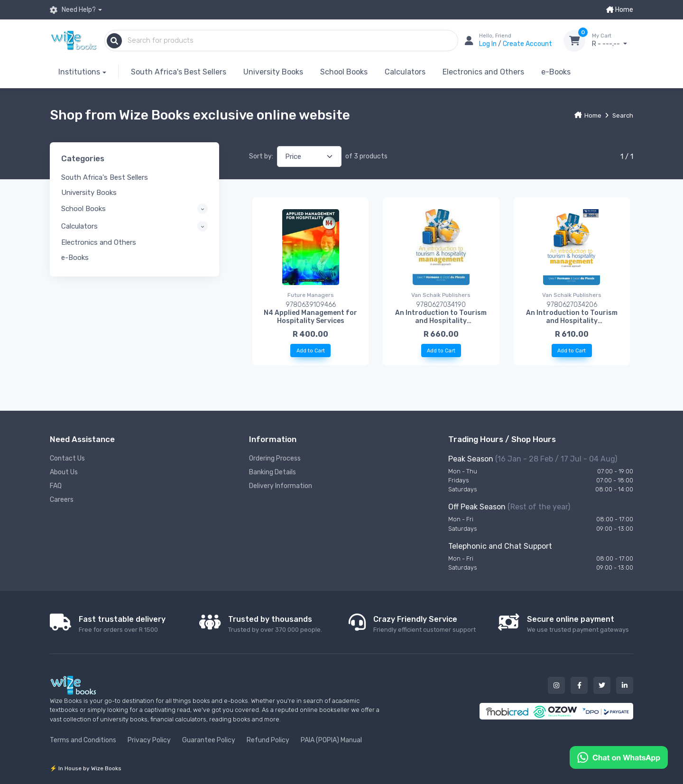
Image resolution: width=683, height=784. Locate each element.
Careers (62, 500)
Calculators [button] (79, 226)
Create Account (527, 44)
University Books (273, 72)
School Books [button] (83, 209)
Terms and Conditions (83, 740)
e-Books (556, 72)
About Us (64, 472)
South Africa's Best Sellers (179, 72)
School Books (344, 72)
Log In (489, 44)
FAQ (56, 486)
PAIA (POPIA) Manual (331, 740)
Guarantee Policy (209, 740)
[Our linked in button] (625, 685)
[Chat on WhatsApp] (619, 757)
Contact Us (67, 458)
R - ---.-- (613, 40)
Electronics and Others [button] (99, 242)
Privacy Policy (149, 740)
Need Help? (73, 10)
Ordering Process (275, 458)
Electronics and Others (483, 72)
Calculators (405, 72)
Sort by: (261, 156)
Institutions (79, 72)
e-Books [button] (75, 258)
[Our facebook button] (579, 685)
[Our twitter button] (602, 685)
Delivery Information (281, 486)
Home (620, 10)
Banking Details (272, 472)
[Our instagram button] (556, 685)
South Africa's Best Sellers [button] (105, 177)
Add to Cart (311, 351)
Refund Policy (268, 740)
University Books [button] (89, 193)
